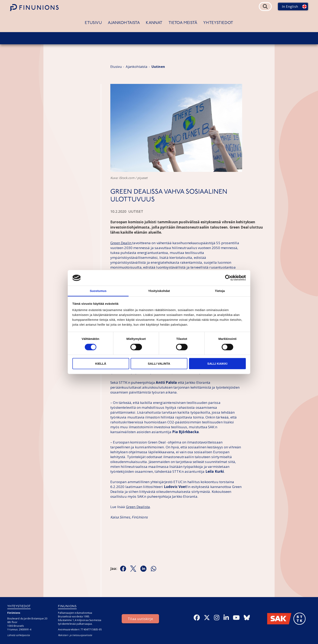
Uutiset (136, 211)
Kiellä (101, 364)
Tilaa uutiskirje (140, 619)
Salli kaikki (217, 364)
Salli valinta (159, 364)
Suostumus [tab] (98, 291)
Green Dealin (121, 243)
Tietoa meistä (183, 23)
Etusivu (93, 23)
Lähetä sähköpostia (19, 635)
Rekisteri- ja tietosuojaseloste (75, 635)
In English (290, 6)
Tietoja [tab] (220, 291)
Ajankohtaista (124, 23)
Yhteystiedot (218, 23)
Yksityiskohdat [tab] (159, 291)
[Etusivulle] (34, 8)
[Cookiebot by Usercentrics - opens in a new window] (228, 278)
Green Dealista (138, 507)
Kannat (154, 23)
